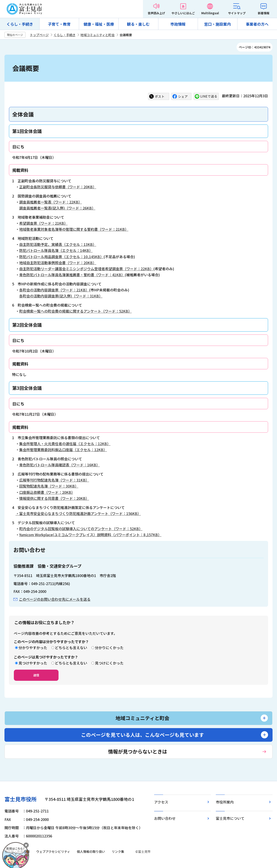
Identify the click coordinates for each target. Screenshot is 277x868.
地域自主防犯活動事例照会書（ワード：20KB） (58, 263)
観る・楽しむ (138, 24)
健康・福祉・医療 (99, 24)
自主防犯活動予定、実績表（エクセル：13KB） (58, 244)
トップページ (39, 35)
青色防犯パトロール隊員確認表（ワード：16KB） (60, 465)
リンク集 (118, 851)
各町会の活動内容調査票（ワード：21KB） (54, 290)
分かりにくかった (109, 648)
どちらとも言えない (71, 648)
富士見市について (230, 818)
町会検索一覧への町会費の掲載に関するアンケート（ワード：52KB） (76, 311)
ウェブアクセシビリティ (53, 851)
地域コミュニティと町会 (98, 35)
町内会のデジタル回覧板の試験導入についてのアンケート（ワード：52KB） (81, 529)
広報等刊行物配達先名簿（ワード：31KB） (54, 480)
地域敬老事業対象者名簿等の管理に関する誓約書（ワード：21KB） (74, 229)
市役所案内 (225, 802)
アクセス (161, 802)
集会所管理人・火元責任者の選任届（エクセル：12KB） (65, 444)
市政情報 (178, 24)
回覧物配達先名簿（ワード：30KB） (49, 486)
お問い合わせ (165, 818)
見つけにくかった (109, 663)
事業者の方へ (257, 24)
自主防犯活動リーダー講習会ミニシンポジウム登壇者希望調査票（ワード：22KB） (86, 269)
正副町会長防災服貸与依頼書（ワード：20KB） (58, 187)
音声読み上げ (156, 13)
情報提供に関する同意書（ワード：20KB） (54, 498)
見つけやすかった (33, 663)
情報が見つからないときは (138, 751)
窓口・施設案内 (217, 24)
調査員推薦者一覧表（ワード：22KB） (51, 202)
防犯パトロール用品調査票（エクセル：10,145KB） (61, 257)
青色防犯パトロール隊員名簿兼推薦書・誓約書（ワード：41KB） (72, 275)
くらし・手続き (20, 24)
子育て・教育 (59, 24)
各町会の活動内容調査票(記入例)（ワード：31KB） (61, 296)
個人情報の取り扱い (91, 851)
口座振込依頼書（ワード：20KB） (46, 492)
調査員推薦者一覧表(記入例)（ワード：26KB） (57, 208)
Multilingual (210, 13)
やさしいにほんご (183, 13)
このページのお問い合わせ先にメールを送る (55, 599)
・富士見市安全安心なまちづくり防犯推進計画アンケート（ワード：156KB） (78, 513)
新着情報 (264, 13)
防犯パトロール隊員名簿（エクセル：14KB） (56, 250)
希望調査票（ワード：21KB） (43, 223)
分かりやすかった (33, 648)
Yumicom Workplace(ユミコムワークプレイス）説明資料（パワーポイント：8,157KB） (90, 535)
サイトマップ (237, 13)
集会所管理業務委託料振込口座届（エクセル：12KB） (63, 450)
